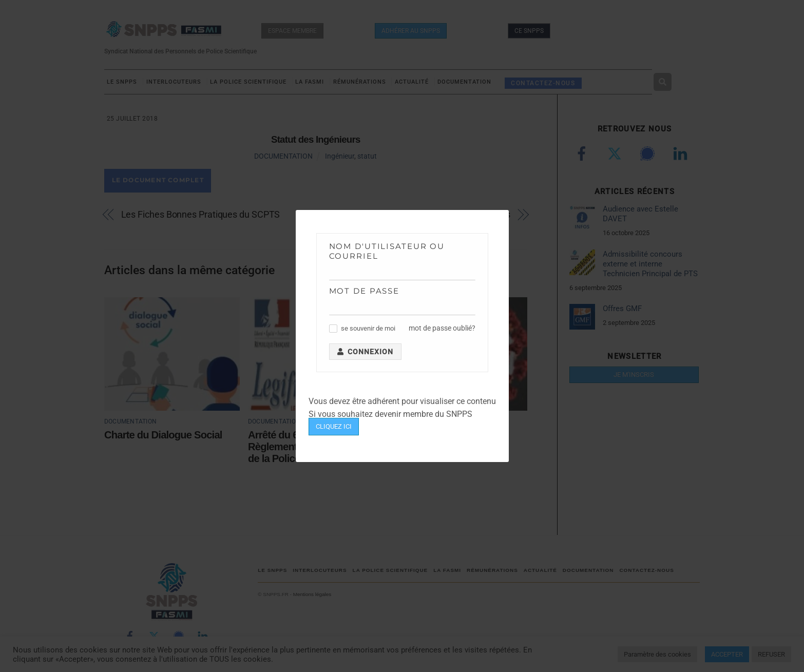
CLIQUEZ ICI (334, 426)
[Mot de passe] (402, 307)
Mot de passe (365, 291)
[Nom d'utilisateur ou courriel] (402, 272)
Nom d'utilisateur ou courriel (387, 251)
